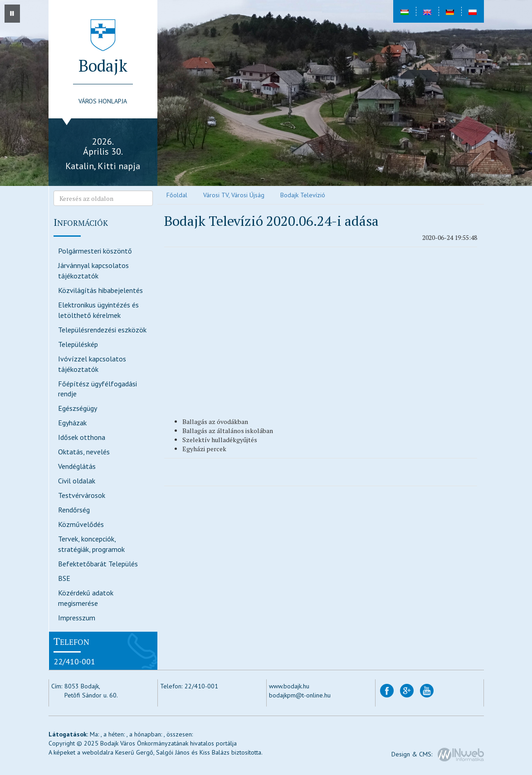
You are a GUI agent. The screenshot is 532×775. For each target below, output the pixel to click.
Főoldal (177, 195)
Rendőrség (74, 510)
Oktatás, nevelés (84, 452)
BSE (64, 578)
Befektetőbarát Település (98, 564)
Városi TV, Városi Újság (234, 195)
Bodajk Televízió (303, 195)
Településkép (78, 344)
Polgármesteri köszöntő (95, 251)
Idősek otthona (82, 437)
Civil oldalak (77, 481)
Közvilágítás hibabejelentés (100, 290)
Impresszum (77, 618)
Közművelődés (81, 524)
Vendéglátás (77, 466)
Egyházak (72, 423)
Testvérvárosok (82, 495)
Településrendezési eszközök (102, 330)
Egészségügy (78, 408)
